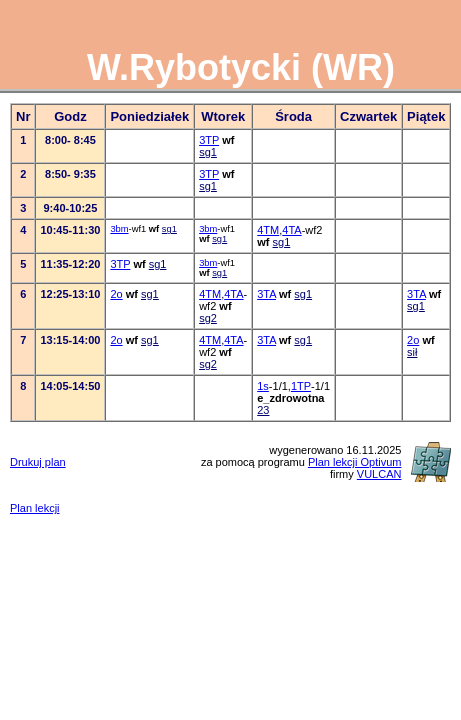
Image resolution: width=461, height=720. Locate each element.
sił (412, 352)
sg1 (208, 152)
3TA (266, 294)
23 (263, 410)
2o (116, 294)
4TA (291, 230)
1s (263, 386)
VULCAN (379, 474)
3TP (209, 140)
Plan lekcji (35, 508)
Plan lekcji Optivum (355, 462)
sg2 (208, 318)
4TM (268, 230)
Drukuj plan (38, 462)
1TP (301, 386)
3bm (119, 229)
